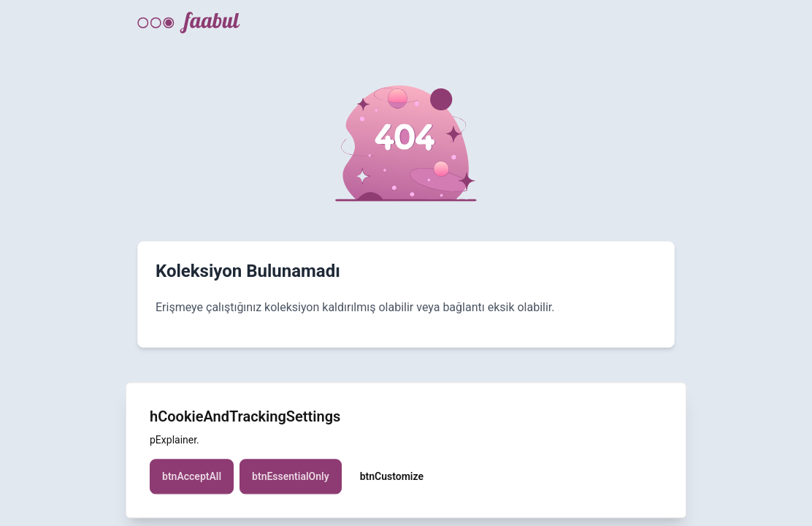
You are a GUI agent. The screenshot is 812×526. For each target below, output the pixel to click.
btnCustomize (392, 486)
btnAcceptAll (192, 486)
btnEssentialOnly (291, 486)
